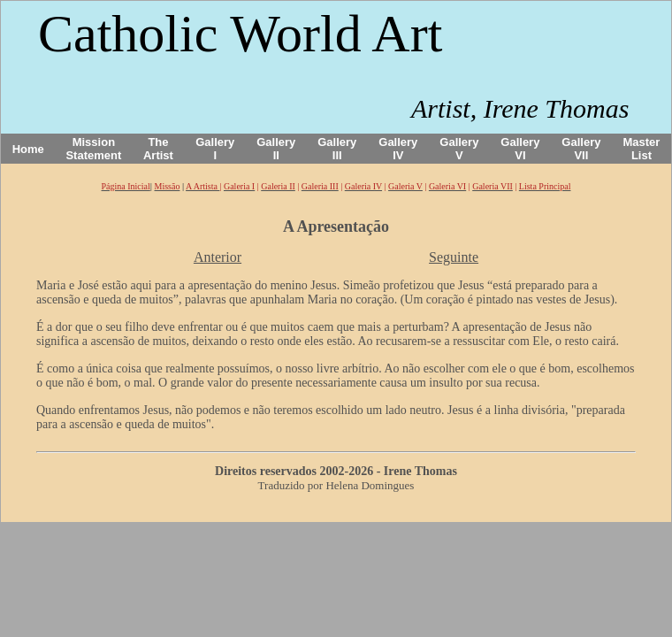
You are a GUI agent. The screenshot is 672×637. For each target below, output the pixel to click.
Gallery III (337, 149)
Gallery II (276, 149)
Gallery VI (520, 149)
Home (28, 149)
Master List (642, 149)
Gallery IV (398, 149)
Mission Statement (93, 149)
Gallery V (459, 149)
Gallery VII (581, 149)
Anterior (218, 257)
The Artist (158, 149)
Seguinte (454, 257)
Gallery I (215, 149)
